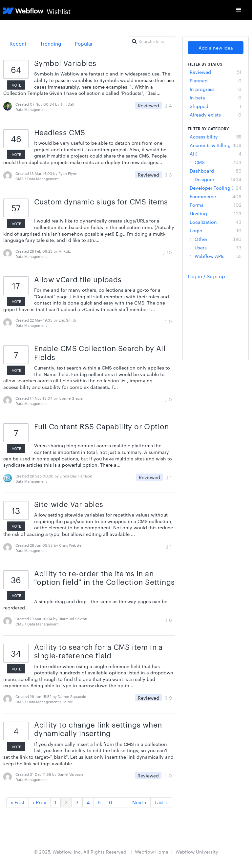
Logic (216, 230)
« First (18, 802)
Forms (216, 205)
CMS (216, 162)
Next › (139, 802)
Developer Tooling (216, 188)
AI (216, 154)
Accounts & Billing (216, 145)
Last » (161, 802)
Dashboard (216, 171)
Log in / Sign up (206, 276)
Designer (216, 179)
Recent (18, 43)
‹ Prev (40, 802)
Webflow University (197, 852)
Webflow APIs (216, 256)
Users (216, 247)
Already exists (216, 115)
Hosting (216, 213)
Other (216, 239)
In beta (216, 97)
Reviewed (216, 72)
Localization (216, 222)
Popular (84, 43)
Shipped (216, 106)
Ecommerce (216, 196)
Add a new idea (216, 48)
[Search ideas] (152, 42)
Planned (216, 80)
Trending (51, 43)
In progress (216, 89)
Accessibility (216, 137)
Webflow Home (152, 852)
